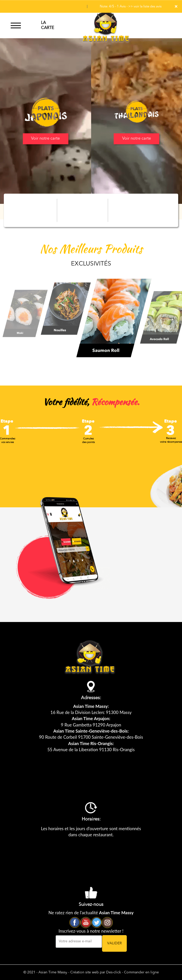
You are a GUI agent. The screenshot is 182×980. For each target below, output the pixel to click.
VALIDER (114, 943)
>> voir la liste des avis (145, 6)
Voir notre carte (45, 139)
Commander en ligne (141, 972)
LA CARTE (47, 25)
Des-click (114, 972)
